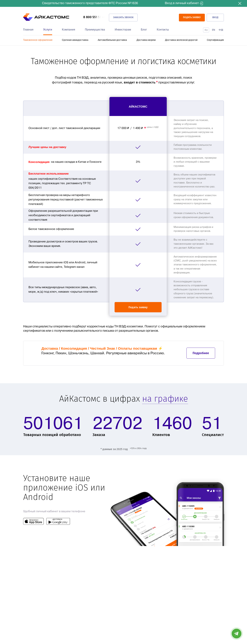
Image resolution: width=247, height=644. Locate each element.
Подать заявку (138, 307)
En (214, 30)
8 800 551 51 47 (94, 17)
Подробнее (201, 354)
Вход (215, 17)
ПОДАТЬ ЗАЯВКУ (191, 17)
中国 (221, 30)
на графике (165, 400)
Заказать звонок (123, 17)
